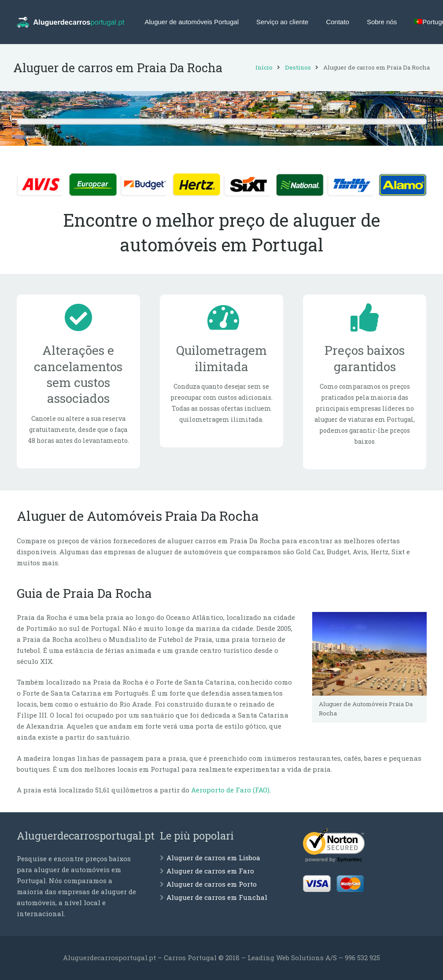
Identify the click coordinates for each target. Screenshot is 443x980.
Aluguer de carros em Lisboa (213, 858)
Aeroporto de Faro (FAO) (230, 790)
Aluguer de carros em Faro (210, 871)
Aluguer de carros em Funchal (217, 897)
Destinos (295, 67)
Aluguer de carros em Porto (212, 884)
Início (261, 67)
